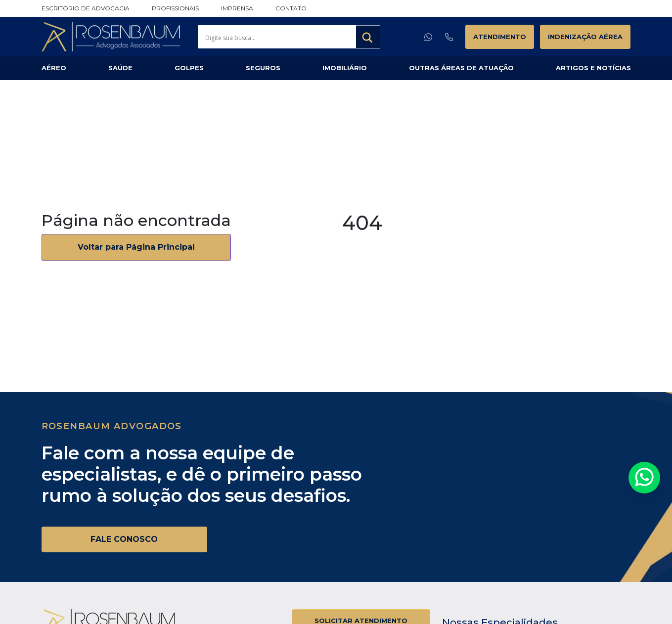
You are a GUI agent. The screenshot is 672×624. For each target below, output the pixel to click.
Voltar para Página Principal (136, 247)
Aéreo (54, 68)
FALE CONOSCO (124, 539)
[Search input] (279, 38)
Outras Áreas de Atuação (461, 68)
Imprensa (237, 8)
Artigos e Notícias (593, 68)
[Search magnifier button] (368, 38)
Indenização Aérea (585, 37)
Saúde (120, 68)
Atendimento (500, 37)
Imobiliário (345, 68)
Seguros (263, 68)
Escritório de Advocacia (86, 8)
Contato (291, 8)
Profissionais (175, 8)
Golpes (189, 68)
